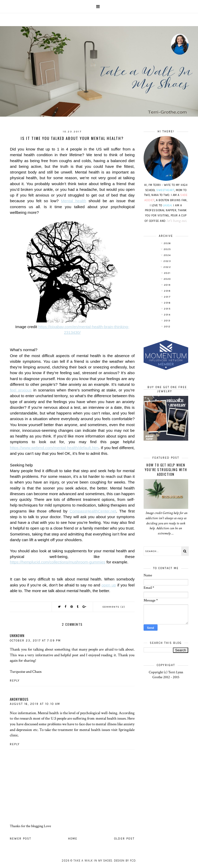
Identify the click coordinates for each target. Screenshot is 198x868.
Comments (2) (114, 607)
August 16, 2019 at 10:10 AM (35, 704)
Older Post (124, 839)
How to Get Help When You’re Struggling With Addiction (166, 470)
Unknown (17, 636)
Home (73, 839)
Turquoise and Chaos (26, 671)
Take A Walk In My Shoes (93, 861)
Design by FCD (125, 861)
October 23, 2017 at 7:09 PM (35, 641)
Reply (15, 681)
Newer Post (20, 839)
